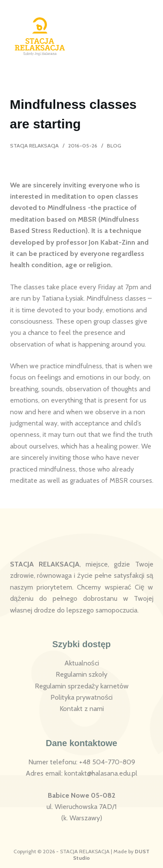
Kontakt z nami (82, 709)
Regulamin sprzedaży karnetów (82, 686)
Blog (114, 146)
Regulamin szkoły (81, 674)
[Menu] (148, 37)
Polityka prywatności (81, 697)
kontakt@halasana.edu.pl (101, 773)
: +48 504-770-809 (106, 762)
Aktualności (82, 663)
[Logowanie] (126, 36)
